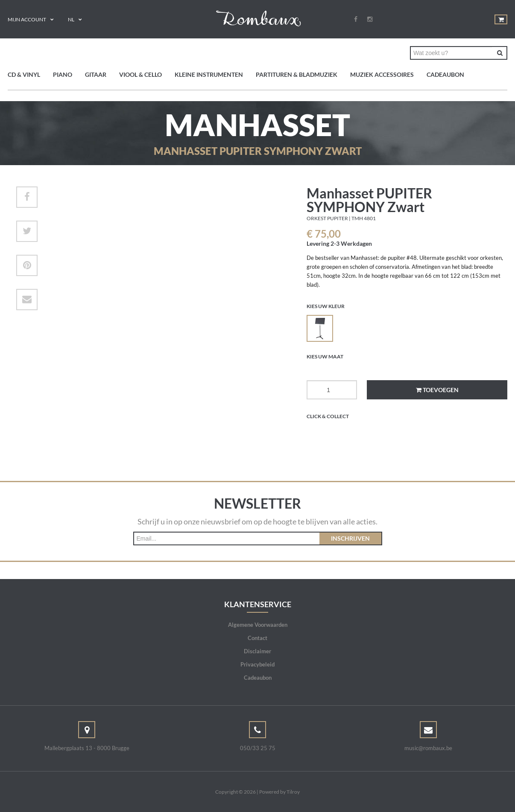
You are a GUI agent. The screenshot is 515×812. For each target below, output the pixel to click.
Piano (63, 74)
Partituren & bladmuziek (297, 74)
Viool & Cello (140, 74)
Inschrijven (350, 538)
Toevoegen (437, 390)
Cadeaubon (445, 74)
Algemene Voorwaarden (258, 625)
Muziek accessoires (382, 74)
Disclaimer (257, 651)
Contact (257, 638)
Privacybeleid (257, 664)
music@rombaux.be (428, 748)
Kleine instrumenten (209, 74)
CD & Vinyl (24, 74)
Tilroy (293, 792)
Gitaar (96, 74)
